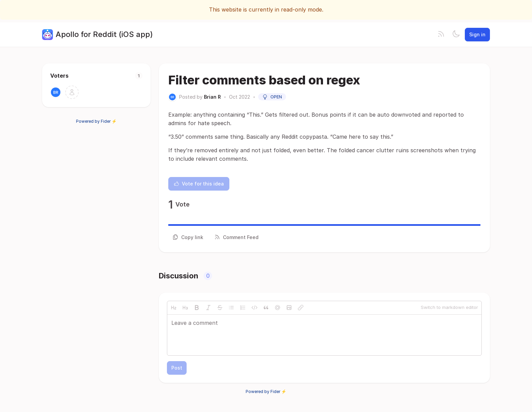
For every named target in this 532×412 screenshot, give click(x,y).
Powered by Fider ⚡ (96, 121)
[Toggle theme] (456, 35)
